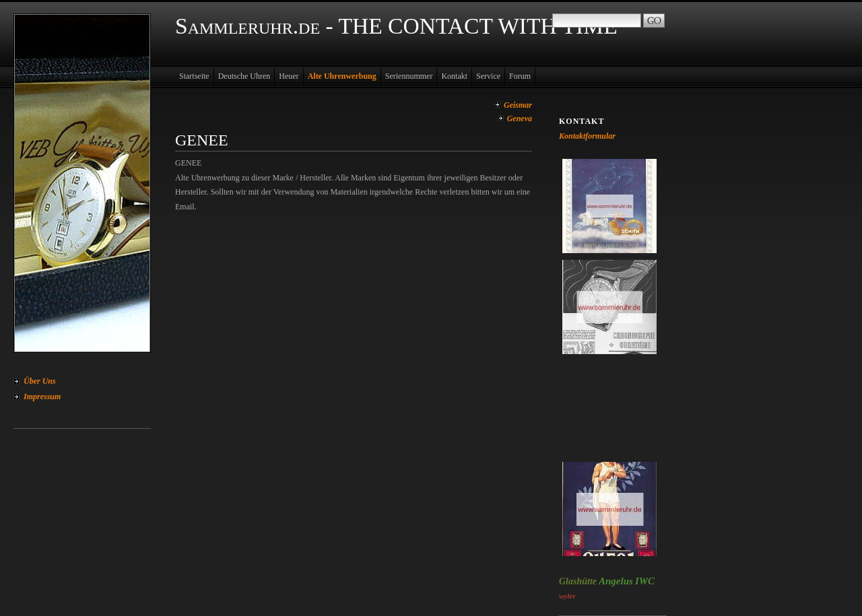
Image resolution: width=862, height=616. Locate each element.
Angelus (616, 581)
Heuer (289, 76)
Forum (520, 76)
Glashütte (578, 581)
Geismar (518, 105)
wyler (567, 596)
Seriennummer (409, 76)
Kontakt (454, 76)
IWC (645, 581)
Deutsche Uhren (244, 76)
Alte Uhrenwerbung (342, 76)
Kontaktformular (587, 136)
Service (488, 76)
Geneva (520, 118)
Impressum (42, 397)
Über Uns (40, 381)
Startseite (194, 76)
